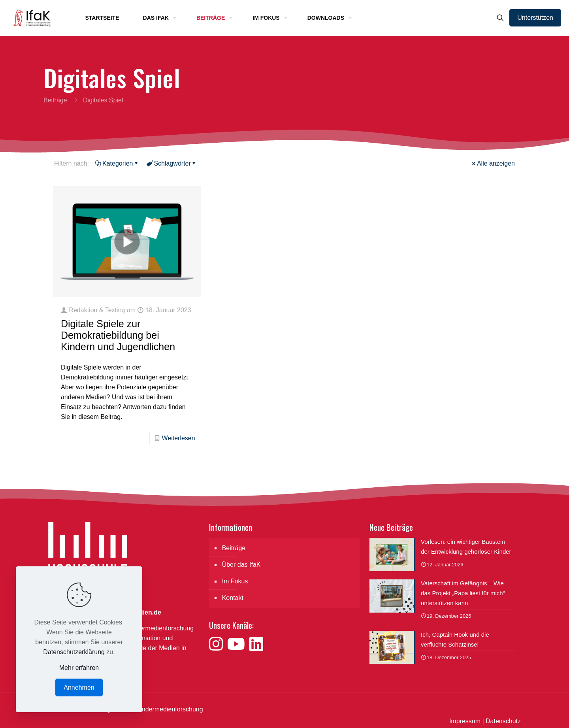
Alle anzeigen (493, 163)
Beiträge (55, 100)
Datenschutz (503, 721)
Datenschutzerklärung (74, 652)
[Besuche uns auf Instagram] (218, 644)
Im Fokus (235, 581)
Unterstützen (535, 18)
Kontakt (233, 598)
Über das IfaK (241, 565)
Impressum (465, 721)
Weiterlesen (178, 438)
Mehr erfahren (79, 668)
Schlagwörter (171, 163)
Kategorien (117, 163)
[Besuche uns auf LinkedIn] (256, 644)
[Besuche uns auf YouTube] (238, 644)
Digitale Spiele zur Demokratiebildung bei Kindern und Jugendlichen (118, 335)
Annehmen (79, 687)
